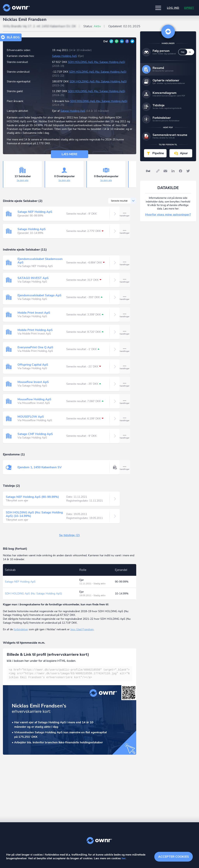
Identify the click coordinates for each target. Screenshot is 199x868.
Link (111, 45)
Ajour (184, 157)
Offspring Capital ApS (33, 368)
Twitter (132, 45)
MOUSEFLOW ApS (31, 420)
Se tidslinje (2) (69, 539)
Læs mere (69, 158)
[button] (158, 8)
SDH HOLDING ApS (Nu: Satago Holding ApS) (97, 66)
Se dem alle (23, 184)
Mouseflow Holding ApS (35, 403)
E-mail (117, 45)
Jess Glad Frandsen (82, 633)
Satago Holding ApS (65, 59)
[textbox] (70, 677)
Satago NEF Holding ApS (35, 215)
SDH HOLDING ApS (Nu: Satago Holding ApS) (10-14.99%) (35, 518)
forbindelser (21, 633)
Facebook (127, 45)
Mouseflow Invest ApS (34, 385)
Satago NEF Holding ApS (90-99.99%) (34, 500)
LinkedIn (122, 45)
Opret (189, 8)
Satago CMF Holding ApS (36, 437)
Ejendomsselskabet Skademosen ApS (41, 264)
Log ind (173, 8)
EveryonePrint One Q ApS (36, 351)
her (124, 859)
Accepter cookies (174, 856)
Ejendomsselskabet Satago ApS (41, 299)
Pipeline (158, 157)
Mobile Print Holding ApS (36, 333)
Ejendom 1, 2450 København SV (41, 471)
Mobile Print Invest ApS (34, 316)
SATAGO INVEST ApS (33, 281)
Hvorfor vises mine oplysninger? (168, 218)
